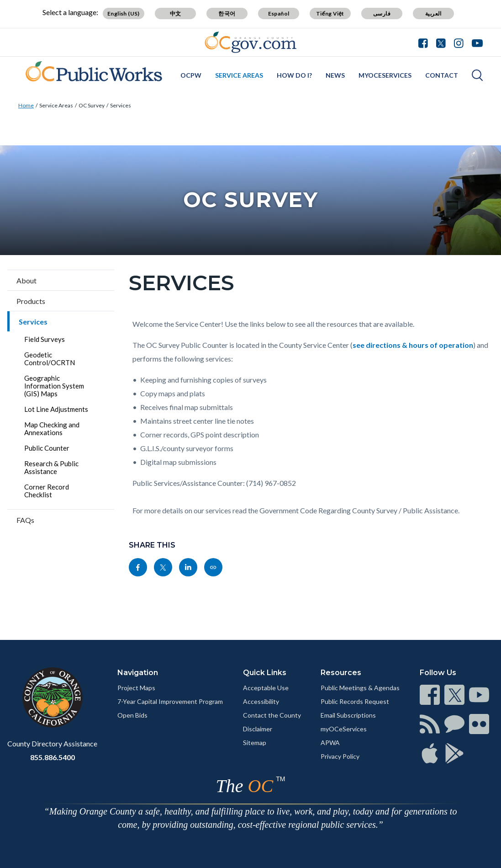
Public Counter (47, 448)
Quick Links (265, 673)
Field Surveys (45, 339)
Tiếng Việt (330, 13)
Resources (341, 673)
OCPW (191, 75)
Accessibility (261, 701)
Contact (442, 75)
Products (31, 301)
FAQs (25, 520)
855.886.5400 (53, 757)
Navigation (138, 673)
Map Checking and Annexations (52, 429)
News (335, 75)
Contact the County (272, 715)
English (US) (124, 13)
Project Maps (136, 688)
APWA (330, 743)
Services (121, 105)
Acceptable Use (266, 688)
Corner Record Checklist (47, 491)
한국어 (227, 13)
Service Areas (239, 75)
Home (26, 105)
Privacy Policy (340, 756)
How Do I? (294, 75)
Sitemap (255, 743)
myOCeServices (385, 75)
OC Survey (92, 105)
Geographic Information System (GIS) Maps (54, 386)
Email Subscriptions (348, 715)
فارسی (382, 13)
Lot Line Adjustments (56, 409)
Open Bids (132, 715)
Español (279, 13)
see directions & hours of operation (413, 345)
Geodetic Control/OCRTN (50, 359)
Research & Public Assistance (51, 467)
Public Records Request (355, 701)
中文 (176, 13)
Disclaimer (258, 729)
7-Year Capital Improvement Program (170, 701)
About (26, 280)
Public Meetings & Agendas (360, 688)
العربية (433, 13)
